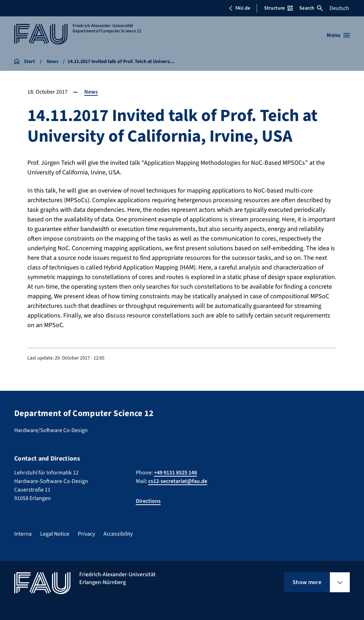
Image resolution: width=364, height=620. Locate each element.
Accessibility (118, 534)
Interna (23, 534)
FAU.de (240, 8)
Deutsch (339, 8)
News (91, 92)
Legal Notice (55, 534)
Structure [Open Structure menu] (278, 8)
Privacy (86, 534)
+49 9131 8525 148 (175, 473)
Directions (148, 501)
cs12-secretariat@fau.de (178, 481)
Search (311, 8)
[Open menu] (338, 35)
